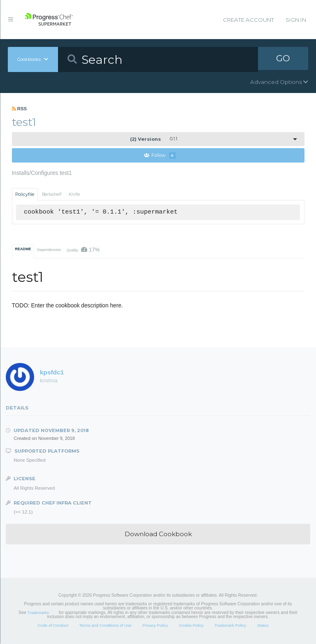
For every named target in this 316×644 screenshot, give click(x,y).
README (23, 249)
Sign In (296, 20)
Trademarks (38, 613)
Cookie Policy (191, 626)
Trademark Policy (230, 626)
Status (263, 626)
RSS (20, 109)
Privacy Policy (155, 626)
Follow (160, 156)
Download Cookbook (158, 534)
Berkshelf (52, 194)
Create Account (249, 20)
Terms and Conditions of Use (105, 626)
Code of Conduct (53, 626)
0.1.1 (154, 139)
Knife (74, 194)
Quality (83, 250)
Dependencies (49, 250)
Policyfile (25, 194)
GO (283, 59)
